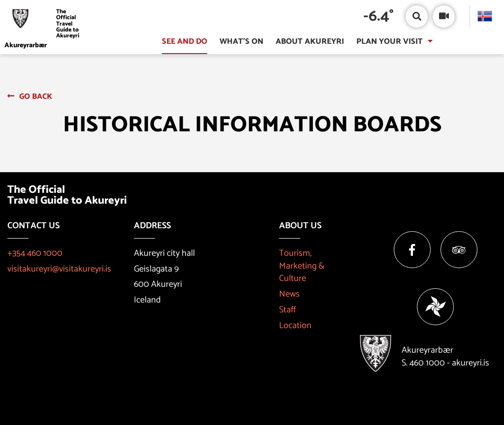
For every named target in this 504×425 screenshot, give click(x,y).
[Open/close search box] (417, 16)
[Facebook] (412, 250)
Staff (287, 310)
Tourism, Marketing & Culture (302, 266)
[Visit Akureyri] (45, 24)
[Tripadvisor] (459, 250)
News (289, 294)
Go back (36, 97)
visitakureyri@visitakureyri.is (59, 269)
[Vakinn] (435, 307)
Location (295, 326)
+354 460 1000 (35, 253)
